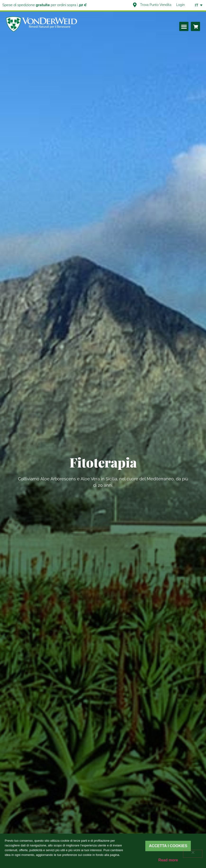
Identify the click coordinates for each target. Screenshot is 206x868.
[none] (197, 5)
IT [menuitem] (197, 5)
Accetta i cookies (168, 846)
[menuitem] (197, 5)
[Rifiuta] (193, 854)
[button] (184, 26)
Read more (168, 860)
